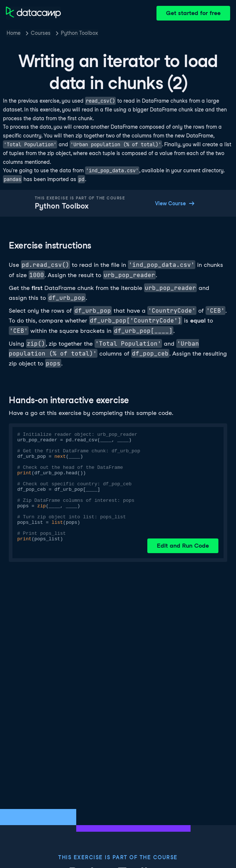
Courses (41, 33)
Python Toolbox (79, 33)
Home (14, 33)
